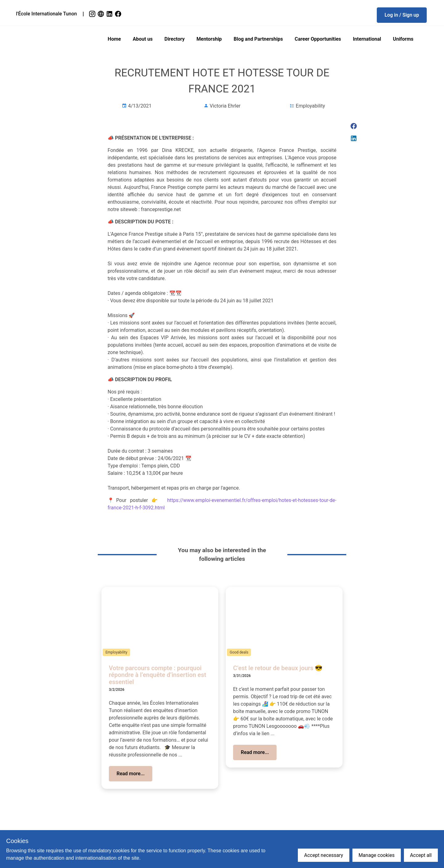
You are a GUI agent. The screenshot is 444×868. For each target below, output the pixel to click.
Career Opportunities (318, 39)
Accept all (421, 855)
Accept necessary (323, 855)
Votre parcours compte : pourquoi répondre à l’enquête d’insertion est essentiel (158, 675)
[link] (93, 14)
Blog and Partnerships (258, 39)
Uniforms (403, 39)
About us (143, 39)
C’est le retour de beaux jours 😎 (278, 668)
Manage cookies (377, 855)
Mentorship (209, 39)
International (367, 39)
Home (114, 39)
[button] (402, 15)
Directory (175, 39)
